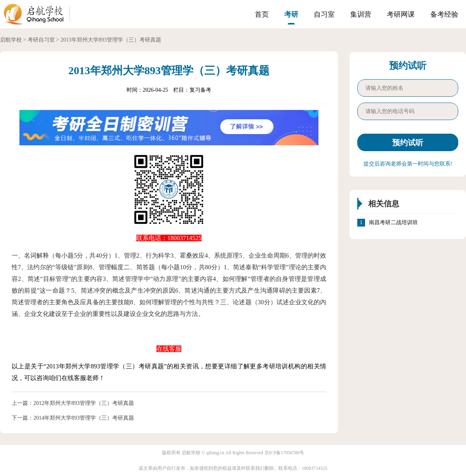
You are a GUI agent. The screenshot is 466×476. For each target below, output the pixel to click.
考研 (291, 14)
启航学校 (11, 40)
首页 (262, 14)
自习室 (324, 14)
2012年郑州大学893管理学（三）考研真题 (84, 403)
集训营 (361, 14)
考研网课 (401, 14)
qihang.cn (215, 453)
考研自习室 (41, 40)
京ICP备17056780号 (284, 453)
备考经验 (444, 14)
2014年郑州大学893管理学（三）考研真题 (84, 418)
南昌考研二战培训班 (393, 223)
